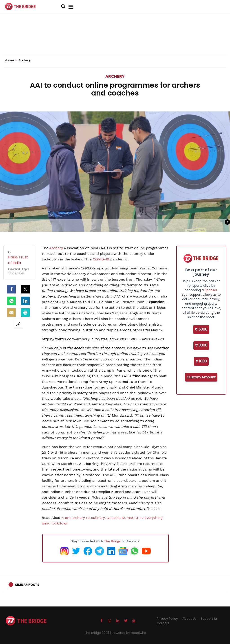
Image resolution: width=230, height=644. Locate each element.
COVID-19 (101, 259)
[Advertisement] (115, 40)
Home (11, 60)
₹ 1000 (201, 361)
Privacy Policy (167, 619)
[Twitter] (25, 289)
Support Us (209, 619)
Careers (163, 623)
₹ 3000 (201, 345)
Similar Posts (27, 585)
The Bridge (112, 541)
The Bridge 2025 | (98, 633)
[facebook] (11, 289)
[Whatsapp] (11, 301)
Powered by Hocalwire (129, 633)
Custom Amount (201, 377)
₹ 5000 (201, 329)
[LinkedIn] (25, 301)
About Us (189, 619)
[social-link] (18, 324)
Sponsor (211, 290)
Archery (115, 76)
